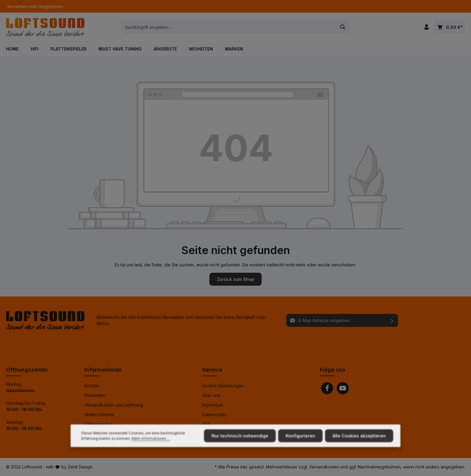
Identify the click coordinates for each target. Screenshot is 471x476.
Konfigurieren (300, 446)
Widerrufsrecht (99, 415)
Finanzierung (97, 434)
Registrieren (51, 6)
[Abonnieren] (392, 320)
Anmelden (17, 6)
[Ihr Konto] (426, 27)
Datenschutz (214, 415)
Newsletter (95, 395)
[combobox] (229, 27)
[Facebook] (327, 388)
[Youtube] (343, 388)
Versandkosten (324, 467)
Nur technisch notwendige (240, 446)
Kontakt (92, 386)
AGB (206, 424)
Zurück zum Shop (235, 279)
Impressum (213, 405)
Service (212, 370)
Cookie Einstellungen (223, 386)
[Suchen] (343, 27)
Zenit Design (80, 467)
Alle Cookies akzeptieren (359, 446)
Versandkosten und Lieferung (114, 405)
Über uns (211, 395)
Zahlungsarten (99, 424)
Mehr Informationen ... (151, 449)
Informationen (103, 370)
